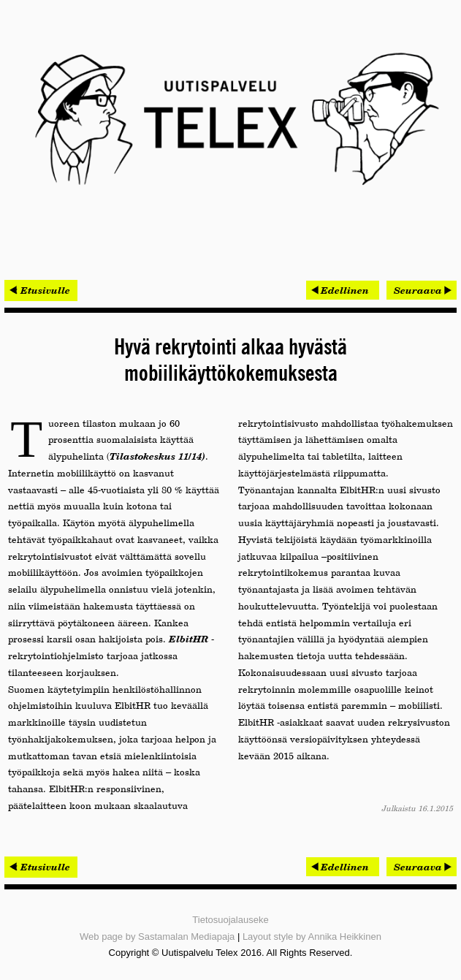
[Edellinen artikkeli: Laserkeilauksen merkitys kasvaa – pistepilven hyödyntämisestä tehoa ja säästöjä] (343, 290)
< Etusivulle (41, 290)
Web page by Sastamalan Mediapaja (157, 937)
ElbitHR (188, 639)
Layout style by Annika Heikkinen (312, 937)
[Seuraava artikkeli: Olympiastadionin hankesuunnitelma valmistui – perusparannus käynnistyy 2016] (422, 290)
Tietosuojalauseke (230, 920)
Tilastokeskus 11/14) (157, 456)
